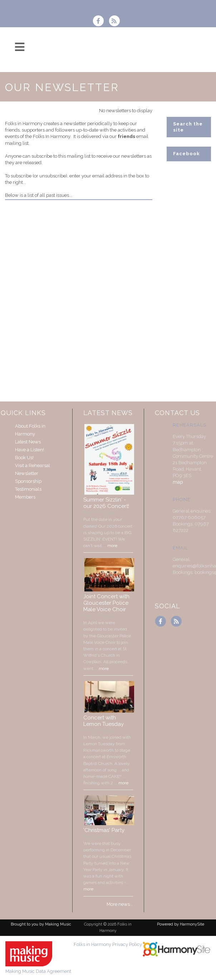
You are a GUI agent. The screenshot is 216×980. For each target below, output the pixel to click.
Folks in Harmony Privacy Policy (108, 944)
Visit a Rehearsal (33, 465)
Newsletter (27, 473)
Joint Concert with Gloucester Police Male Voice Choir (106, 603)
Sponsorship (28, 481)
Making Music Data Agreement (38, 971)
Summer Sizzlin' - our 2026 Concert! (106, 503)
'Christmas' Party (104, 830)
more (112, 546)
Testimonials (28, 489)
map (178, 482)
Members (25, 497)
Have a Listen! (30, 450)
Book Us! (24, 458)
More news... (120, 904)
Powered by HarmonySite (181, 924)
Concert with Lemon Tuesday (104, 721)
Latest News (28, 442)
